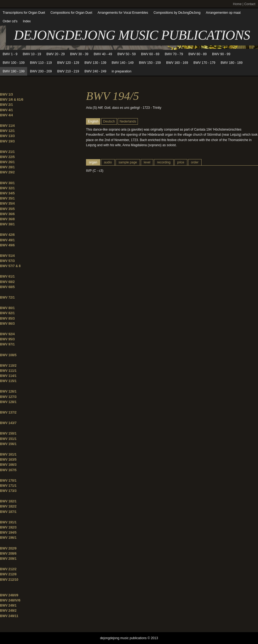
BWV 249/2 (8, 611)
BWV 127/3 (8, 397)
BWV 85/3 (7, 318)
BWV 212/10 (9, 580)
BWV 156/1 (8, 444)
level (147, 162)
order (195, 162)
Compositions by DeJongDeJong (177, 13)
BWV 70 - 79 (174, 54)
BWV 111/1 (8, 371)
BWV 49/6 (7, 245)
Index (27, 21)
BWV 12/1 (7, 131)
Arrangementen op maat (223, 13)
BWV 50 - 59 (127, 54)
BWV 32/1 (7, 188)
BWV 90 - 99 (221, 54)
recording (164, 162)
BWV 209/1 (8, 559)
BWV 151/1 (8, 439)
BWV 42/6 (7, 235)
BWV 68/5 (7, 287)
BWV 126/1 (8, 391)
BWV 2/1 (6, 105)
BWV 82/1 (7, 313)
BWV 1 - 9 (10, 54)
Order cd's (10, 21)
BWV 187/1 (8, 512)
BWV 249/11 (9, 616)
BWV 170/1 (8, 481)
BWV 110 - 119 (41, 63)
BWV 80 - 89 (198, 54)
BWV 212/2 (8, 569)
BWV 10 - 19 (32, 54)
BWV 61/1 (7, 276)
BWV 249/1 (8, 605)
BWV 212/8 (8, 574)
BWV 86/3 (7, 324)
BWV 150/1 (8, 433)
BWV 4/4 (6, 115)
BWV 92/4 (7, 334)
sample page (128, 162)
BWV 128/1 (8, 402)
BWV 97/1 (7, 344)
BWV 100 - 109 (14, 63)
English (93, 121)
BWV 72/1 (7, 297)
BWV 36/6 (7, 214)
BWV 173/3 (8, 491)
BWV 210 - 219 (68, 71)
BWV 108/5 (8, 355)
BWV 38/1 (7, 224)
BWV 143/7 (8, 423)
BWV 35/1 (7, 198)
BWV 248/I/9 (9, 595)
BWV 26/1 (7, 162)
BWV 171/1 (8, 486)
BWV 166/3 (8, 465)
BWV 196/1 (8, 538)
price (181, 162)
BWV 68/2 (7, 282)
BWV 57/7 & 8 (10, 266)
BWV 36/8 (7, 219)
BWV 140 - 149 (123, 63)
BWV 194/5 (8, 533)
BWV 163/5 (8, 460)
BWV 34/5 (7, 193)
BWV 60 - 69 (150, 54)
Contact (250, 4)
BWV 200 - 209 (41, 71)
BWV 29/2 (7, 172)
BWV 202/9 (8, 548)
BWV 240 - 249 (95, 71)
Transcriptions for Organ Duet (24, 13)
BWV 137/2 (8, 412)
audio (108, 162)
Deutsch (109, 121)
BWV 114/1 (8, 376)
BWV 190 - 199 (14, 71)
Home (237, 4)
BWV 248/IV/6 (10, 600)
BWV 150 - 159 (150, 63)
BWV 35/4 (7, 204)
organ (93, 162)
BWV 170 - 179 (204, 63)
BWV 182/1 (8, 501)
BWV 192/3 (8, 527)
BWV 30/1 (7, 183)
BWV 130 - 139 (95, 63)
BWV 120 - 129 (68, 63)
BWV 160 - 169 (177, 63)
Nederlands (128, 121)
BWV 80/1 (7, 308)
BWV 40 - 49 (103, 54)
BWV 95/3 (7, 339)
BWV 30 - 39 (79, 54)
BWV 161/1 (8, 454)
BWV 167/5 (8, 470)
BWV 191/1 (8, 522)
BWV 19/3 (7, 141)
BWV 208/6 (8, 554)
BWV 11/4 (7, 126)
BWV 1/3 (6, 94)
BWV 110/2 (8, 366)
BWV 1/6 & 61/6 (12, 100)
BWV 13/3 (7, 136)
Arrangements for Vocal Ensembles (123, 13)
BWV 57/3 (7, 261)
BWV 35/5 (7, 209)
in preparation (122, 71)
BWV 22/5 (7, 157)
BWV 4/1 (6, 110)
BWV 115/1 (8, 381)
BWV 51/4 (7, 256)
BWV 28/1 (7, 167)
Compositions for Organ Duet (71, 13)
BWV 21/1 (7, 152)
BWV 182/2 (8, 506)
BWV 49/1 (7, 240)
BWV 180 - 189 (232, 63)
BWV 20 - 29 (56, 54)
